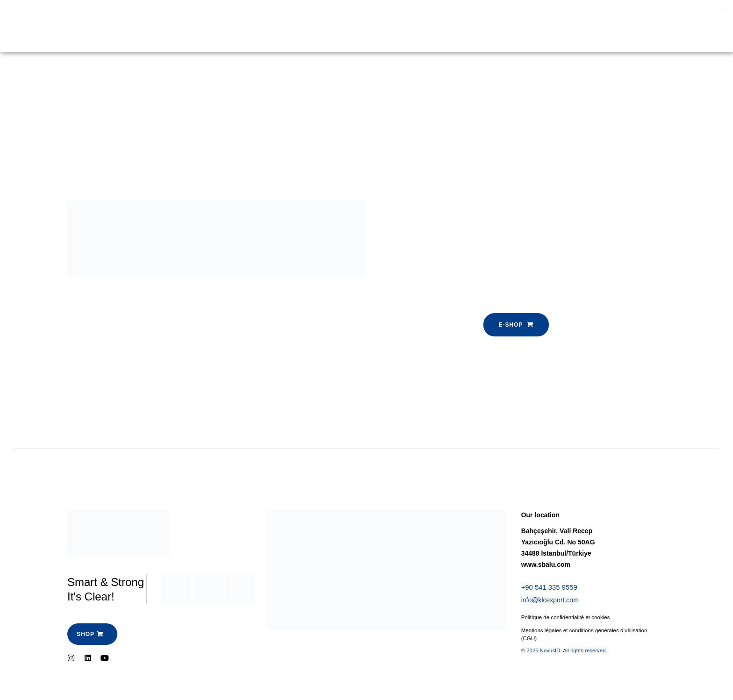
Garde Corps (124, 26)
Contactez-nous (303, 26)
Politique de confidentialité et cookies (567, 619)
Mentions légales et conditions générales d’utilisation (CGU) (587, 636)
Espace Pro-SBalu (232, 26)
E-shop (174, 26)
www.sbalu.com (546, 564)
